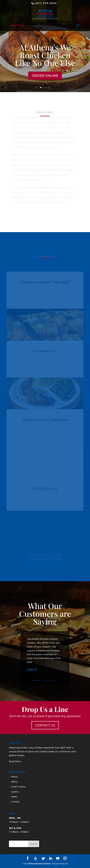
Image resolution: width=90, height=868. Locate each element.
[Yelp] (36, 858)
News (14, 797)
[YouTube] (58, 859)
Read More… (16, 761)
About (15, 777)
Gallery (15, 792)
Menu (14, 782)
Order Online (45, 76)
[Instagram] (65, 859)
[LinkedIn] (51, 859)
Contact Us (45, 725)
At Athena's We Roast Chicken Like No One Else (45, 55)
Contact (15, 802)
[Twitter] (43, 858)
